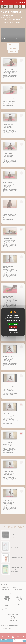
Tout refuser (13, 327)
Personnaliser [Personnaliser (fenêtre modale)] (13, 330)
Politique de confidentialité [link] (13, 332)
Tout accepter (13, 324)
